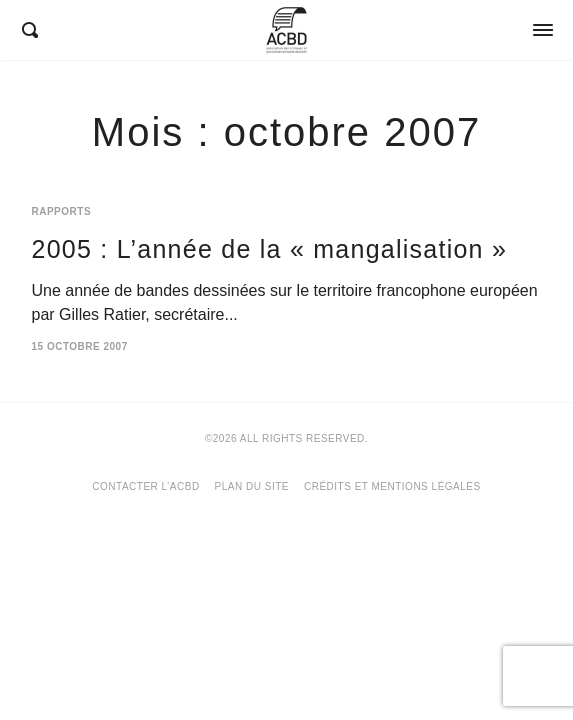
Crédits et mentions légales (392, 486)
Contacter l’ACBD (145, 486)
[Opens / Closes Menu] (543, 30)
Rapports (62, 211)
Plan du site (252, 486)
